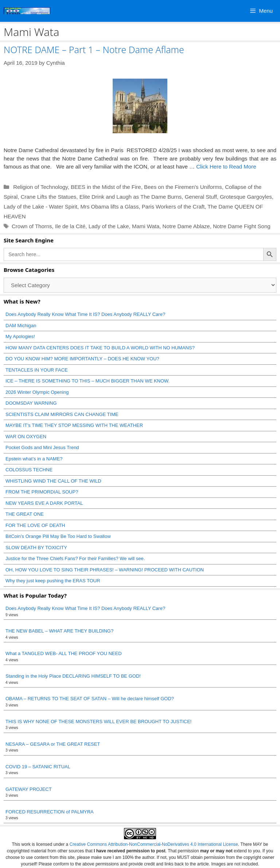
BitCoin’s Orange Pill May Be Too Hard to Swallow (58, 536)
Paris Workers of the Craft (173, 207)
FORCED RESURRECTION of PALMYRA (50, 812)
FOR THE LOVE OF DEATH (35, 525)
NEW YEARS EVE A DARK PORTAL (44, 503)
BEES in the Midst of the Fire (106, 187)
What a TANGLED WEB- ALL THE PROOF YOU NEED (64, 653)
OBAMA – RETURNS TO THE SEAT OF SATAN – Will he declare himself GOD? (90, 699)
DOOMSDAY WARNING (31, 403)
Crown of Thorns (32, 226)
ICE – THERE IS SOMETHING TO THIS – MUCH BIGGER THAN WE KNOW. (87, 381)
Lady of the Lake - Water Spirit (40, 207)
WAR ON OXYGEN (26, 437)
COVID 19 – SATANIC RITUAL (38, 767)
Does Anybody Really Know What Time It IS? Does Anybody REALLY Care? (85, 314)
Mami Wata (146, 226)
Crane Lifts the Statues (49, 197)
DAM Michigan (21, 326)
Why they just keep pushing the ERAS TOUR (53, 581)
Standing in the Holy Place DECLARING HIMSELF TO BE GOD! (73, 676)
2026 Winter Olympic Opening (37, 392)
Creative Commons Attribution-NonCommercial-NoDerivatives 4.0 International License (154, 844)
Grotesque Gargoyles (246, 197)
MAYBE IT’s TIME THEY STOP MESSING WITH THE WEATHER (74, 425)
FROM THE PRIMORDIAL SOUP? (42, 492)
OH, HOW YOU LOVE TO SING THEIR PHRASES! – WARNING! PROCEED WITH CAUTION (105, 570)
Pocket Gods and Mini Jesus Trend (42, 447)
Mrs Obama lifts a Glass (109, 207)
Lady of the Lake (109, 226)
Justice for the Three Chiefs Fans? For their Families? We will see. (75, 558)
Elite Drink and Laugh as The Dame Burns (131, 197)
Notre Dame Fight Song (242, 226)
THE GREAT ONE (25, 514)
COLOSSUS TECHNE (29, 470)
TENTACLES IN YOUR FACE (37, 370)
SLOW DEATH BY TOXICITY (36, 548)
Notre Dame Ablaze (186, 226)
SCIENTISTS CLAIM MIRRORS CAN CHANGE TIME (62, 414)
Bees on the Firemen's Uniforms (183, 187)
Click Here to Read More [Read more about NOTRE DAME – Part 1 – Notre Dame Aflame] (226, 167)
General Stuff (201, 197)
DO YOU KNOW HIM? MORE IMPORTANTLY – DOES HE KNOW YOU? (82, 359)
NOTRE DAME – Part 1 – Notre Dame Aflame (94, 49)
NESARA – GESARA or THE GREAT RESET (53, 744)
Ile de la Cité (70, 226)
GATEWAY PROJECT (29, 789)
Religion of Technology (40, 187)
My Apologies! (20, 336)
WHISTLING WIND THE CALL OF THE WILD (53, 481)
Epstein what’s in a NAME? (34, 459)
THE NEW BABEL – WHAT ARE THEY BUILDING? (59, 631)
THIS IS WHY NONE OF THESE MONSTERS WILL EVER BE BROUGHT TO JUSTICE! (98, 722)
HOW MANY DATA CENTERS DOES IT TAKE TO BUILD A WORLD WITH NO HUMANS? (100, 348)
